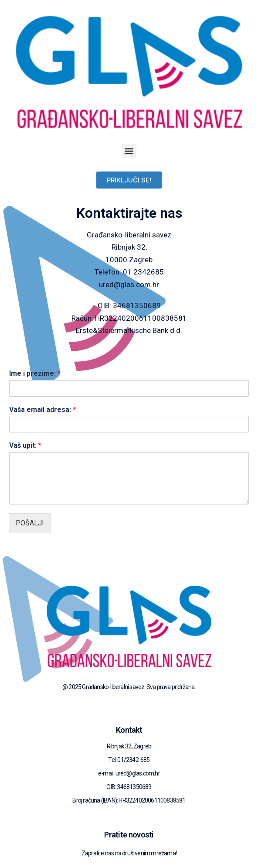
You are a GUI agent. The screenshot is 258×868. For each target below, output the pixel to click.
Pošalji (30, 523)
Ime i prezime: (35, 373)
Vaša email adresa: (42, 410)
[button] (129, 151)
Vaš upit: (25, 445)
